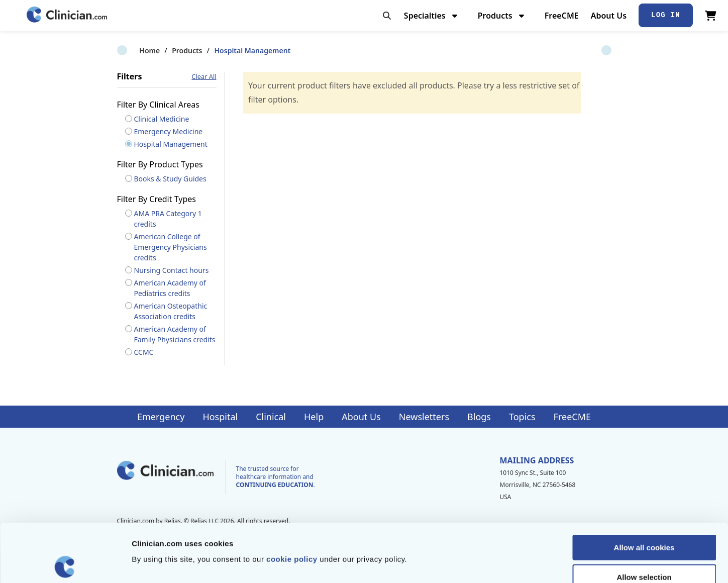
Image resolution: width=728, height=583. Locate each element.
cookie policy (292, 501)
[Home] (67, 15)
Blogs (479, 417)
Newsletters (424, 417)
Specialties (432, 16)
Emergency (161, 417)
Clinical (271, 417)
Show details (527, 563)
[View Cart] (711, 16)
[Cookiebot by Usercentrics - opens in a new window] (65, 563)
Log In (666, 15)
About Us (609, 16)
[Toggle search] (387, 16)
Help (314, 417)
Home (127, 51)
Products (502, 16)
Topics (522, 417)
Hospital (220, 417)
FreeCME (562, 16)
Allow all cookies (644, 489)
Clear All (204, 77)
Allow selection (644, 519)
